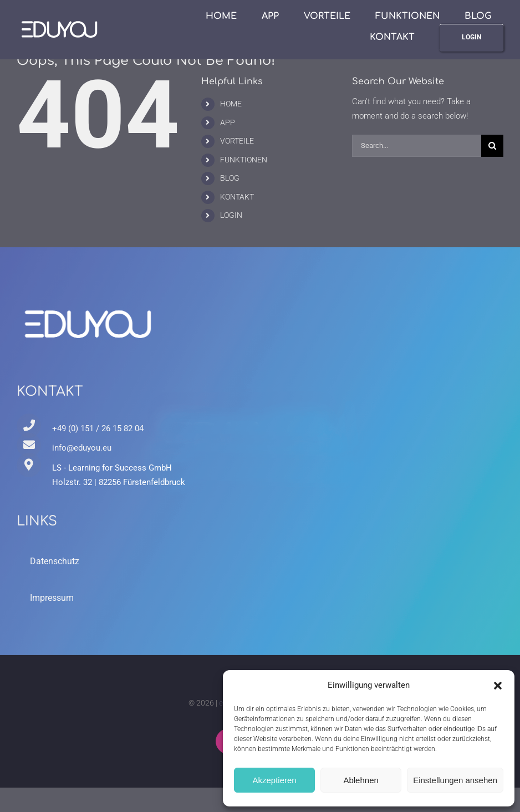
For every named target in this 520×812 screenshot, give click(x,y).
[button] (498, 686)
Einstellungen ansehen (455, 780)
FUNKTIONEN (244, 160)
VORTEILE (237, 141)
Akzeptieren (274, 780)
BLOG (230, 178)
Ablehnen (361, 780)
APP (228, 122)
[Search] (492, 146)
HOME (231, 104)
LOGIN (231, 215)
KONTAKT (237, 197)
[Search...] (417, 146)
